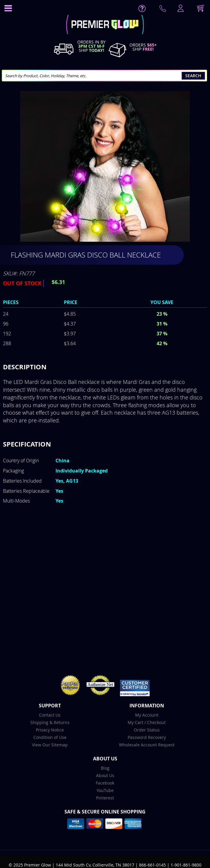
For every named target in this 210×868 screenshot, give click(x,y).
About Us (105, 775)
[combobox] (104, 76)
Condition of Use (50, 737)
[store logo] (105, 25)
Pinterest (105, 798)
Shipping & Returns (50, 722)
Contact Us (50, 715)
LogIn (180, 9)
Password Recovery (147, 737)
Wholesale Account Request (147, 745)
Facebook (105, 783)
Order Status (147, 730)
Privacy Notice (50, 730)
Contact (164, 10)
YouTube (105, 790)
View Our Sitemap (50, 745)
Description (25, 367)
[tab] (105, 367)
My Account (147, 715)
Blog (105, 768)
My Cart (135, 722)
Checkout (156, 722)
